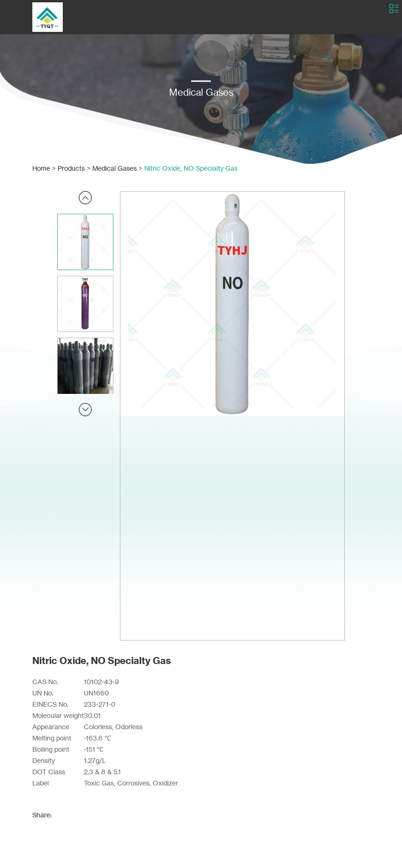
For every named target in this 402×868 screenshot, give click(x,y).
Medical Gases (115, 168)
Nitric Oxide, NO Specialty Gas (191, 168)
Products (71, 168)
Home (41, 168)
